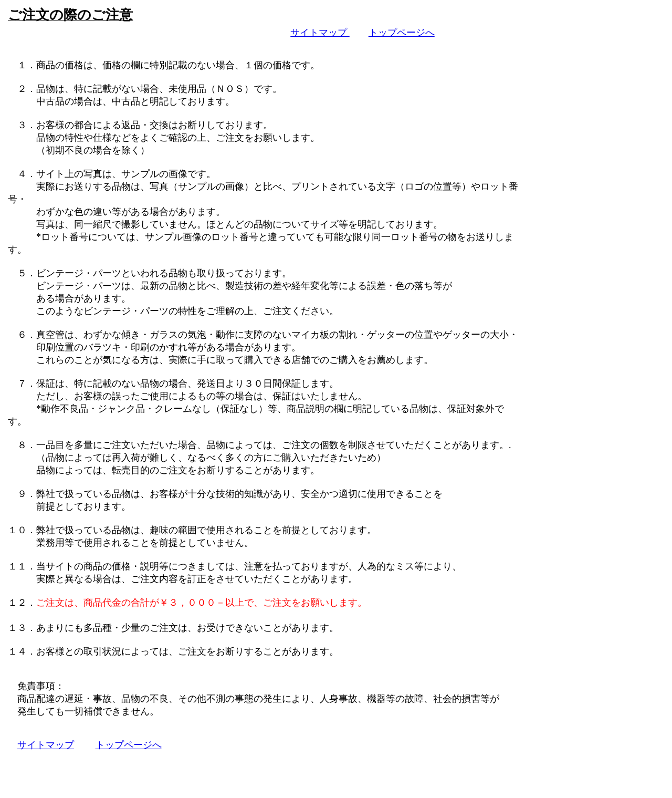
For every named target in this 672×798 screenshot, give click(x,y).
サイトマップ (320, 34)
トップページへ (402, 34)
